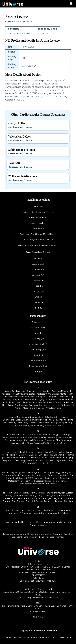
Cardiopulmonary (10, 437)
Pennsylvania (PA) (38, 360)
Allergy (18, 408)
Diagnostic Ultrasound (13, 460)
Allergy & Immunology (33, 408)
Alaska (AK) (38, 259)
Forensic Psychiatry (64, 501)
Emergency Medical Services (33, 475)
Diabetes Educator (38, 458)
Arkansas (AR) (38, 269)
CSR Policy (38, 617)
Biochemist (52, 417)
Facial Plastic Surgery (12, 493)
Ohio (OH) (38, 355)
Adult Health (51, 400)
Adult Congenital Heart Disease (38, 240)
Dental (40, 452)
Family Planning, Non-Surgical (59, 493)
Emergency (67, 473)
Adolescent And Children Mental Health (38, 234)
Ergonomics (52, 484)
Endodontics (27, 481)
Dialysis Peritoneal (63, 460)
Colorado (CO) (38, 280)
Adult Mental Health (12, 402)
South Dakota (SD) (38, 366)
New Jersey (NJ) (38, 350)
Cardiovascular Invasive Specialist (58, 437)
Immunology (29, 522)
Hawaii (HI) (38, 297)
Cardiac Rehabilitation (15, 435)
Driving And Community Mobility (38, 463)
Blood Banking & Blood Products (46, 425)
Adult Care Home (33, 397)
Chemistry (49, 440)
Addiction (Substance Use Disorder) (38, 212)
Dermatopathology (28, 455)
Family (26, 493)
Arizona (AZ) (38, 264)
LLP (24, 637)
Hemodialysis (39, 513)
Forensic (30, 501)
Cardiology (65, 435)
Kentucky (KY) (38, 339)
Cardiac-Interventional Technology (43, 435)
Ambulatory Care (53, 408)
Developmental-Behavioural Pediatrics (56, 455)
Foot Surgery (18, 501)
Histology (64, 513)
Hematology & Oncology (19, 513)
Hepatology (52, 513)
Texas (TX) (38, 371)
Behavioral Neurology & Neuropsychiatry (26, 417)
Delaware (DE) (38, 328)
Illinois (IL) (38, 308)
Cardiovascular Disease (30, 437)
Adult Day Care (9, 400)
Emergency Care (10, 475)
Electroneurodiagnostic (31, 473)
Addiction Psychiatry (38, 223)
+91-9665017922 (38, 575)
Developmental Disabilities (16, 458)
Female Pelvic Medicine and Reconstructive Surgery (28, 498)
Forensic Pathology (44, 501)
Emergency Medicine (58, 475)
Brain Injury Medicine (27, 423)
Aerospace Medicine (50, 405)
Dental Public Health (54, 452)
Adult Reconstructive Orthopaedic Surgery (38, 245)
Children (48, 443)
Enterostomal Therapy (57, 481)
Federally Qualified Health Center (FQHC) (23, 496)
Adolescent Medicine (13, 397)
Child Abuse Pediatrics (32, 443)
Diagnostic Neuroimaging (61, 458)
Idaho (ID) (38, 302)
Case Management (13, 440)
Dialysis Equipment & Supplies (39, 460)
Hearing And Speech (46, 510)
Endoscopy (39, 481)
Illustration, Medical (13, 522)
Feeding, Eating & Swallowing (57, 496)
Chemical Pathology (34, 440)
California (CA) (38, 275)
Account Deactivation (62, 637)
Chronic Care (59, 443)
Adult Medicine (66, 400)
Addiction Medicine (38, 218)
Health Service (27, 510)
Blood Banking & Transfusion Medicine (34, 420)
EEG (17, 473)
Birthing (68, 423)
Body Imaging (60, 420)
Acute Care (38, 207)
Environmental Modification (32, 484)
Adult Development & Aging (31, 400)
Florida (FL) (38, 286)
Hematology (63, 510)
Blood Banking (22, 425)
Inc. (28, 637)
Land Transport (31, 537)
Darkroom (30, 452)
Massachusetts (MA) (38, 344)
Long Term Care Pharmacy (52, 537)
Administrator (38, 229)
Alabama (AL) (38, 322)
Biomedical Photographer (51, 423)
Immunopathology (46, 522)
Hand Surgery (13, 510)
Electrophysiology (52, 473)
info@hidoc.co (38, 578)
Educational (7, 473)
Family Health (37, 493)
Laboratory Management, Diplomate (45, 534)
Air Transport (67, 405)
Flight (56, 498)
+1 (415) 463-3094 (38, 612)
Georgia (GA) (38, 291)
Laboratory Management (15, 534)
